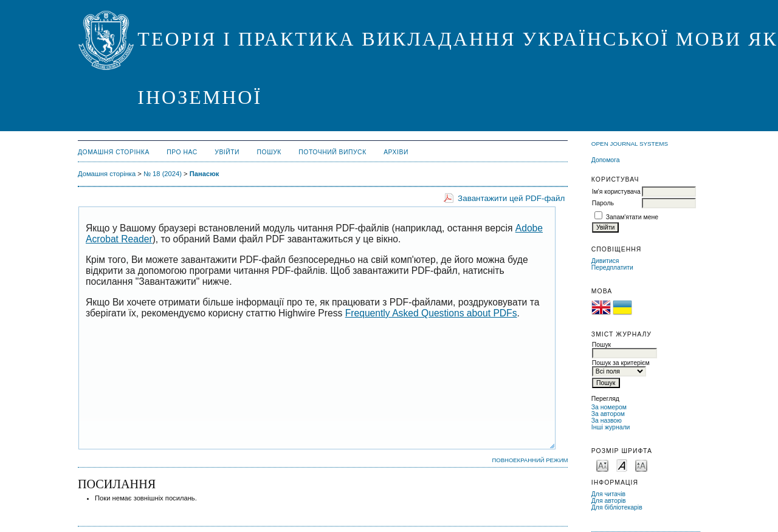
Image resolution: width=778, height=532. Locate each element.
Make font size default (622, 465)
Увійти (227, 152)
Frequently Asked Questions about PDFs (431, 313)
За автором (608, 414)
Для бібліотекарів (617, 507)
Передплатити (612, 268)
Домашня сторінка (114, 152)
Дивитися (605, 261)
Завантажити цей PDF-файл (511, 198)
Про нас (182, 152)
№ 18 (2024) (163, 174)
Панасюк (205, 174)
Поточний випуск (332, 152)
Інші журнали (611, 427)
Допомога (606, 160)
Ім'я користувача (616, 192)
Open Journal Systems (630, 144)
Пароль (603, 203)
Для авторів (609, 501)
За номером (609, 407)
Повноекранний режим (530, 460)
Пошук (269, 152)
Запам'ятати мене (632, 217)
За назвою (607, 421)
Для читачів (608, 494)
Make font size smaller (602, 465)
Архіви (396, 152)
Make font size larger (641, 465)
